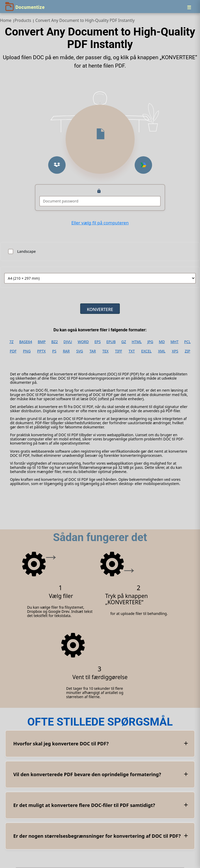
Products (23, 20)
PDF (13, 351)
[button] (57, 165)
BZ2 (55, 342)
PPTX (42, 351)
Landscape (26, 252)
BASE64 (26, 342)
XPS (175, 351)
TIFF (119, 351)
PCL (187, 342)
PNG (27, 351)
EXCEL (146, 351)
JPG (150, 342)
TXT (132, 351)
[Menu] (189, 7)
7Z (11, 342)
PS (54, 351)
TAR (93, 351)
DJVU (68, 342)
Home (6, 20)
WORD (83, 342)
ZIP (187, 351)
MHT (175, 342)
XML (162, 351)
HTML (137, 342)
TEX (105, 351)
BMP (42, 342)
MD (162, 342)
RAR (66, 351)
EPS (98, 342)
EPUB (111, 342)
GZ (124, 342)
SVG (80, 351)
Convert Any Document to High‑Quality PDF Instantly (85, 20)
